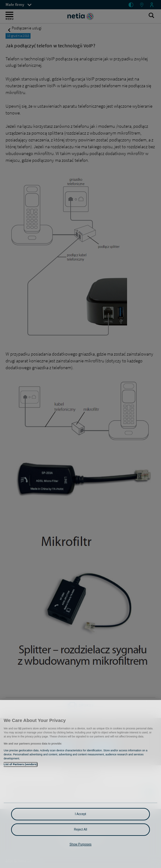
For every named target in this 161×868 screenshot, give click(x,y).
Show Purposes (80, 844)
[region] (80, 784)
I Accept (80, 814)
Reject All (81, 829)
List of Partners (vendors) (21, 764)
